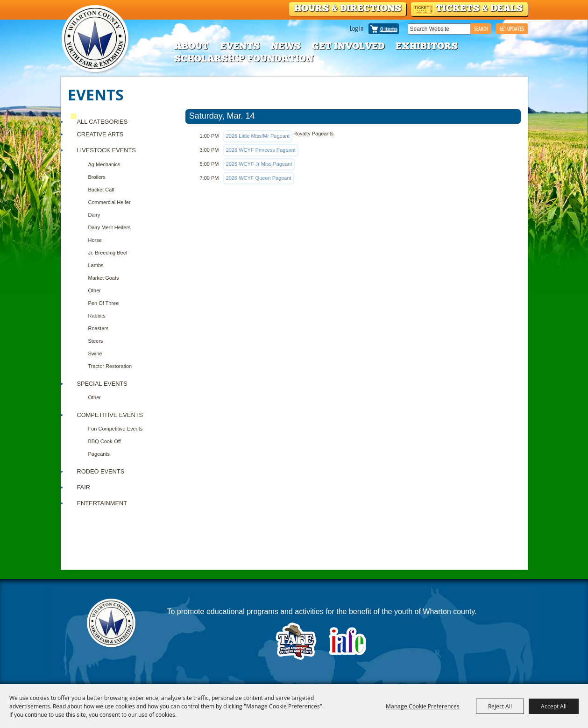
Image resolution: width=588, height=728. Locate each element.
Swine (95, 353)
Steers (96, 341)
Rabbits (97, 316)
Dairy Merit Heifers (110, 227)
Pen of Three (104, 303)
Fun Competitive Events (116, 429)
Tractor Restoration (110, 366)
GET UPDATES (512, 29)
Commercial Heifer (110, 202)
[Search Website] (439, 29)
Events (240, 46)
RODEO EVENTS (101, 471)
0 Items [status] (389, 29)
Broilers (97, 177)
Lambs (96, 265)
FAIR (84, 487)
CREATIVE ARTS (100, 134)
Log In (357, 28)
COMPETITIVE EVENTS (110, 415)
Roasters (99, 328)
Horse (95, 240)
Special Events (102, 384)
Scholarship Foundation (244, 58)
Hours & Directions (348, 8)
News (286, 46)
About (191, 46)
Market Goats (104, 278)
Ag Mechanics (104, 164)
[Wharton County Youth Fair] (96, 39)
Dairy (94, 215)
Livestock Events (106, 150)
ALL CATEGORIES (103, 122)
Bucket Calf (101, 190)
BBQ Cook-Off (105, 441)
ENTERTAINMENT (102, 503)
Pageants (99, 454)
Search (481, 29)
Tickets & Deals (479, 8)
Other (95, 290)
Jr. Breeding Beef (108, 253)
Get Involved (348, 46)
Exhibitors (427, 46)
